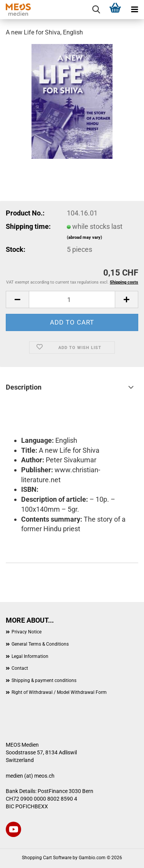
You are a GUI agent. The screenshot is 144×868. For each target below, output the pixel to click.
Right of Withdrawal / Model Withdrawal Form (59, 692)
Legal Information (30, 656)
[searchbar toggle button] (96, 10)
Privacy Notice (26, 632)
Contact (20, 668)
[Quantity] (72, 299)
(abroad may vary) (84, 237)
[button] (17, 299)
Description (24, 387)
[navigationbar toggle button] (134, 10)
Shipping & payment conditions (44, 680)
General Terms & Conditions (40, 644)
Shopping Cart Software (47, 858)
